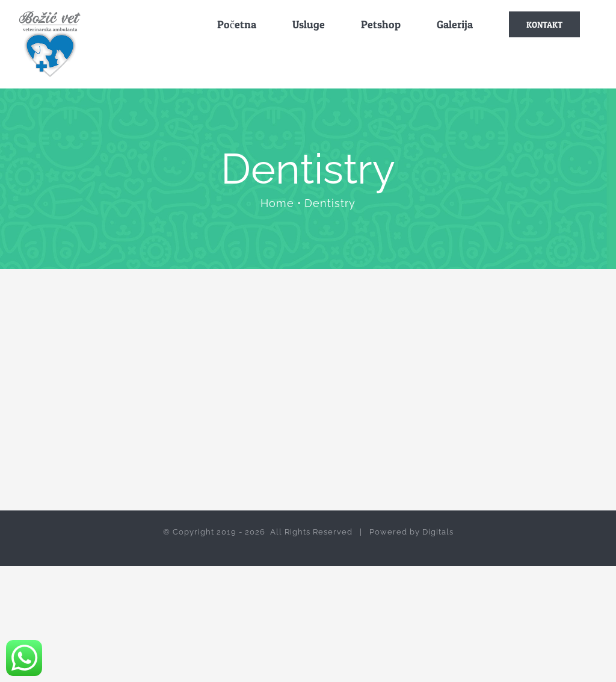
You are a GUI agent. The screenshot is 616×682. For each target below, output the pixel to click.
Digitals (438, 532)
